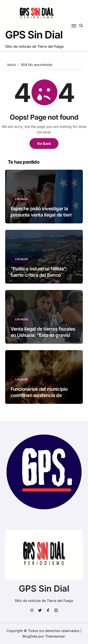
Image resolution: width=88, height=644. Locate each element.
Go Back (44, 143)
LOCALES (21, 199)
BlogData (30, 636)
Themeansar (55, 636)
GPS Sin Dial (34, 35)
